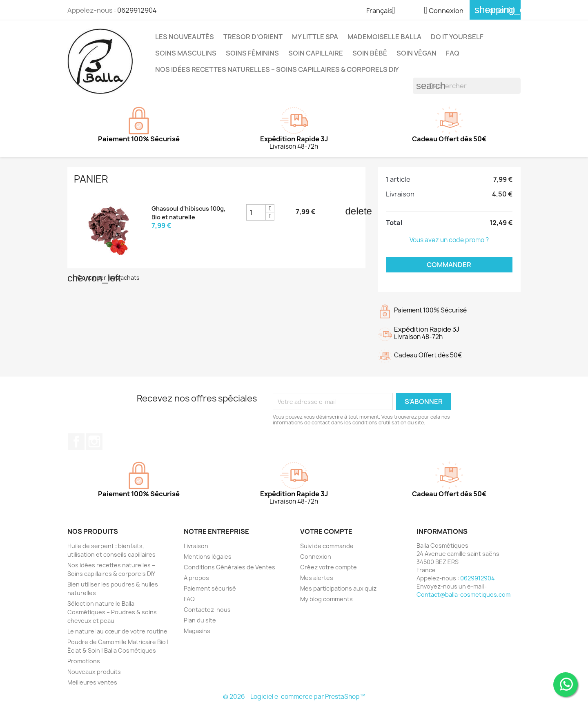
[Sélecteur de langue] (384, 11)
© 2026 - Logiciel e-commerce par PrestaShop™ (294, 697)
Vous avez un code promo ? (449, 240)
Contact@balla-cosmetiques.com (463, 594)
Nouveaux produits (94, 672)
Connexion (316, 556)
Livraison (196, 546)
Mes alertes (317, 578)
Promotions (84, 661)
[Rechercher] (467, 86)
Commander (449, 265)
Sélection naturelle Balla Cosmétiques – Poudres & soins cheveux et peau (112, 612)
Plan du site (200, 620)
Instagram (94, 442)
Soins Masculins (186, 53)
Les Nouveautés (185, 37)
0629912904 (137, 10)
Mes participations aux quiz (338, 588)
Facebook (76, 442)
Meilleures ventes (92, 682)
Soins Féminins (252, 53)
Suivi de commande (327, 546)
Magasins (197, 631)
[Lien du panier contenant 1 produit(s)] (495, 10)
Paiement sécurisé (210, 588)
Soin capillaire (316, 53)
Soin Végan (416, 53)
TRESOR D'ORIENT (253, 37)
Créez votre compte (329, 567)
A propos (196, 578)
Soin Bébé (370, 53)
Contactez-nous (207, 610)
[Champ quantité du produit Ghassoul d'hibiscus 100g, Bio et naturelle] (256, 212)
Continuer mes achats (104, 278)
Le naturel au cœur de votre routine (117, 631)
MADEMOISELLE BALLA (384, 37)
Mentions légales (208, 556)
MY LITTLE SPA (315, 37)
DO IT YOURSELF (457, 37)
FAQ (453, 53)
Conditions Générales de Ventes (229, 567)
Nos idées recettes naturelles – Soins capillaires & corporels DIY (277, 69)
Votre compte (326, 531)
